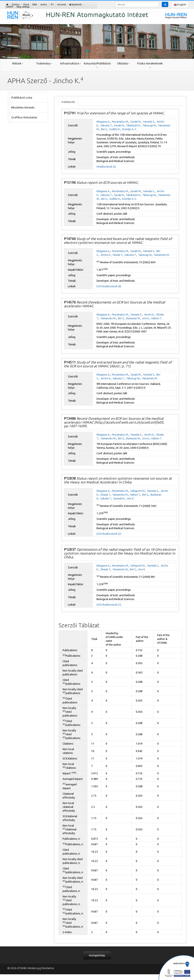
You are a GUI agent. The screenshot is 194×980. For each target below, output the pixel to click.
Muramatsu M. (120, 122)
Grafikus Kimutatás (24, 117)
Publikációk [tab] (68, 102)
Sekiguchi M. (138, 491)
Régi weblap (23, 7)
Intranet (62, 4)
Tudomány (44, 63)
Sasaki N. (119, 125)
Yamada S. (149, 122)
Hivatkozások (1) (111, 605)
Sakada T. (106, 498)
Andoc (44, 4)
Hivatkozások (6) (111, 286)
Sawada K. (119, 498)
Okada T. (118, 255)
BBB (35, 4)
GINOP (10, 7)
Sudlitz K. (115, 129)
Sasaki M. (136, 122)
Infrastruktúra (71, 63)
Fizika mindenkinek (150, 65)
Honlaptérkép (97, 955)
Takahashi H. (133, 125)
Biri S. (104, 129)
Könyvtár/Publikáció (97, 65)
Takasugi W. (149, 125)
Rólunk (18, 63)
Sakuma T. (106, 125)
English (180, 5)
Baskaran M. (133, 318)
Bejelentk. (76, 4)
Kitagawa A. (103, 122)
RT (52, 4)
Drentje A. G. (129, 129)
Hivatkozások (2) (106, 167)
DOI (99, 286)
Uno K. (146, 318)
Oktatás (124, 63)
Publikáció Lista (22, 98)
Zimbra (16, 4)
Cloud (26, 4)
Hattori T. (157, 318)
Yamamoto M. (162, 255)
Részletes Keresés (23, 107)
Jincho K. (106, 255)
